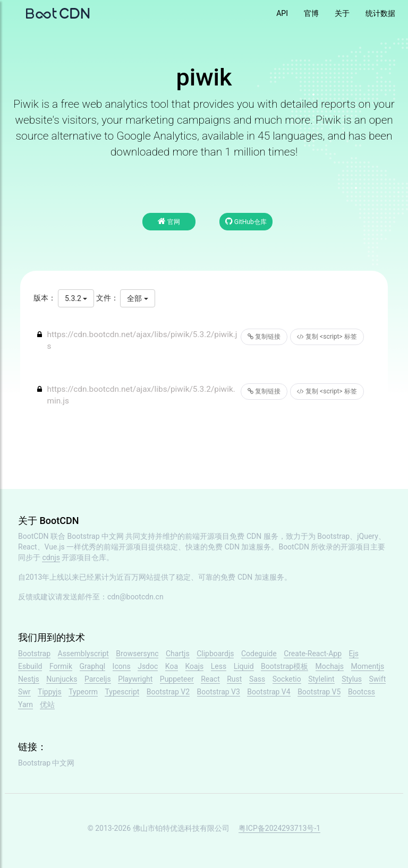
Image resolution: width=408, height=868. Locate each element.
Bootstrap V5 (319, 692)
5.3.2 (76, 298)
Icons (122, 666)
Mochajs (330, 666)
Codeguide (259, 654)
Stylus (352, 679)
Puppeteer (177, 679)
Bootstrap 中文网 (96, 536)
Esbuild (30, 666)
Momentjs (368, 666)
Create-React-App (313, 654)
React (210, 679)
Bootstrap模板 (284, 666)
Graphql (93, 666)
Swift (378, 679)
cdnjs (51, 557)
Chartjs (178, 654)
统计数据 (380, 13)
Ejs (354, 654)
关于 (342, 13)
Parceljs (98, 679)
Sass (257, 679)
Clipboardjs (215, 654)
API (282, 13)
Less (219, 666)
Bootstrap (34, 654)
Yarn (25, 704)
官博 (311, 13)
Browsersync (137, 654)
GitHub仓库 (246, 221)
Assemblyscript (83, 654)
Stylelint (321, 679)
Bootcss (362, 692)
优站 (47, 704)
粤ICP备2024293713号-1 (279, 828)
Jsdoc (148, 666)
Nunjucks (62, 679)
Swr (24, 692)
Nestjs (29, 679)
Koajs (195, 666)
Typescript (122, 692)
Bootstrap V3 (219, 692)
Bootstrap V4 (269, 692)
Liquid (244, 666)
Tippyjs (50, 692)
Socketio (287, 679)
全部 (137, 298)
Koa (172, 666)
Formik (61, 666)
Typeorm (83, 692)
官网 (169, 221)
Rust (234, 679)
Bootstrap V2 (168, 692)
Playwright (135, 679)
